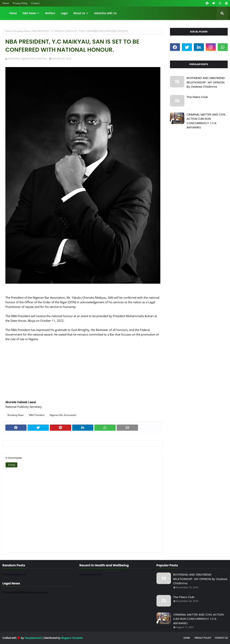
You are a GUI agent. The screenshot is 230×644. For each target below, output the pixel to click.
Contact (35, 3)
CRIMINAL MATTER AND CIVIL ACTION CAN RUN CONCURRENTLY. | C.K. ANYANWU (206, 121)
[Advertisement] (83, 373)
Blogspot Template (72, 638)
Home (6, 3)
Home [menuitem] (13, 13)
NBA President (37, 415)
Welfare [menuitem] (50, 13)
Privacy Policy (20, 3)
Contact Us (221, 638)
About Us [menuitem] (79, 13)
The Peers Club (197, 97)
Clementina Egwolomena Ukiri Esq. (28, 58)
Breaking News (22, 31)
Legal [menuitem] (64, 13)
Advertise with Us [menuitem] (105, 13)
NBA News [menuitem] (29, 13)
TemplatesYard (33, 638)
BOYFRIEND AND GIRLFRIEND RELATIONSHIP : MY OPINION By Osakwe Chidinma (206, 82)
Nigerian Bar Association (63, 415)
